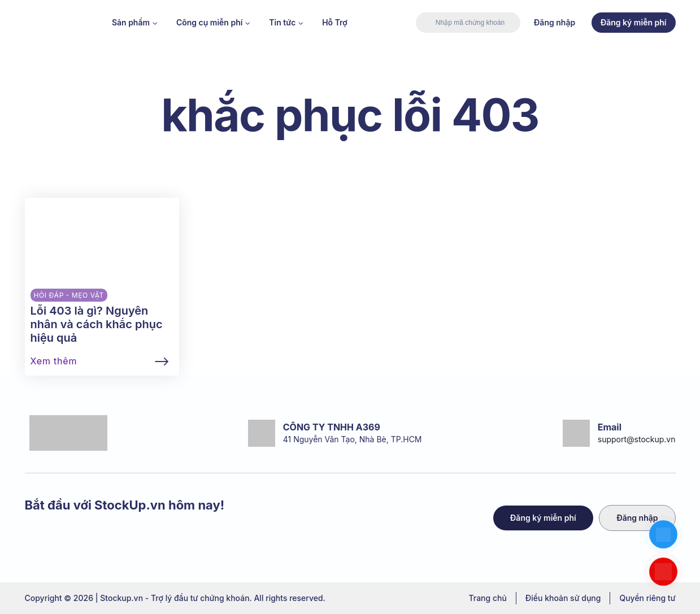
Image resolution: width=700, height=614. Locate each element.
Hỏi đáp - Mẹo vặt (69, 295)
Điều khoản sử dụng (563, 598)
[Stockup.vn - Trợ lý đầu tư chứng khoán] (59, 23)
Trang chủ (487, 598)
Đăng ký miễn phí (634, 22)
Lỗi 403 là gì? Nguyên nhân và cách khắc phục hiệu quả (97, 324)
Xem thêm (54, 361)
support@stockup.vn (637, 439)
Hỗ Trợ (335, 22)
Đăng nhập (555, 22)
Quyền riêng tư (647, 598)
